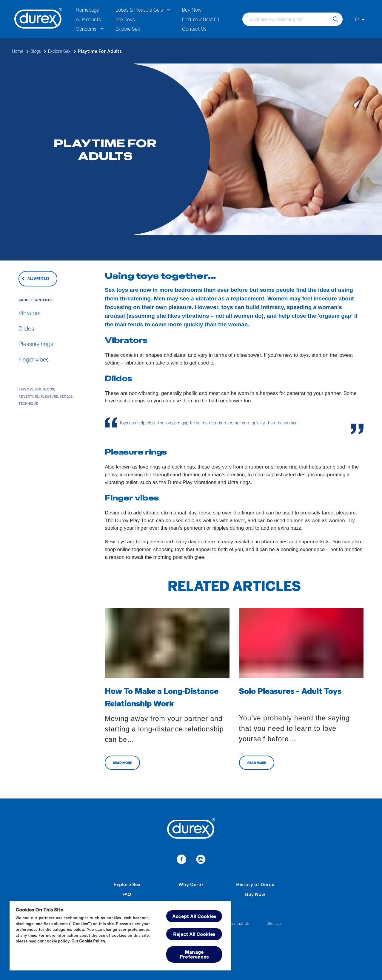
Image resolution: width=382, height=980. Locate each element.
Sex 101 (66, 396)
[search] (335, 19)
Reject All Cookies (194, 934)
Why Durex (191, 884)
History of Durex (255, 884)
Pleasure (49, 396)
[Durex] (38, 19)
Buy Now (192, 10)
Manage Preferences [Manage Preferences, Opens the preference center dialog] (194, 954)
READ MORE (122, 763)
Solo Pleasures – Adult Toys (290, 691)
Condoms (86, 29)
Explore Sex (128, 29)
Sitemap (274, 923)
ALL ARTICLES (38, 278)
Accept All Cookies (194, 916)
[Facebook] (181, 860)
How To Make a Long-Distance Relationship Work (162, 697)
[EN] (360, 19)
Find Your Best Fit (201, 19)
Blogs (48, 389)
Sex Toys (125, 19)
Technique (28, 403)
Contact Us (194, 29)
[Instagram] (201, 860)
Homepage (87, 10)
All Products (88, 19)
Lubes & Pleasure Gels (139, 10)
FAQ (127, 894)
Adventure (29, 396)
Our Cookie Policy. (89, 941)
